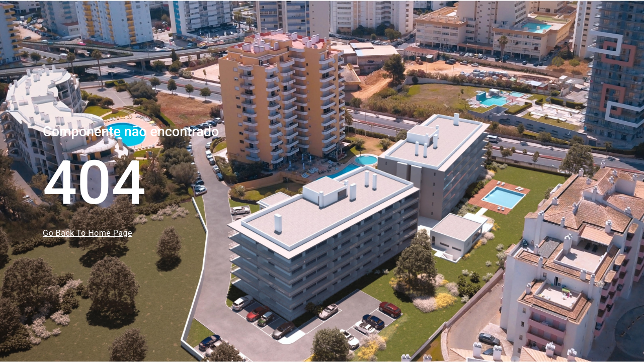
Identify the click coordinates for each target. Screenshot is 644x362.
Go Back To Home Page (88, 233)
